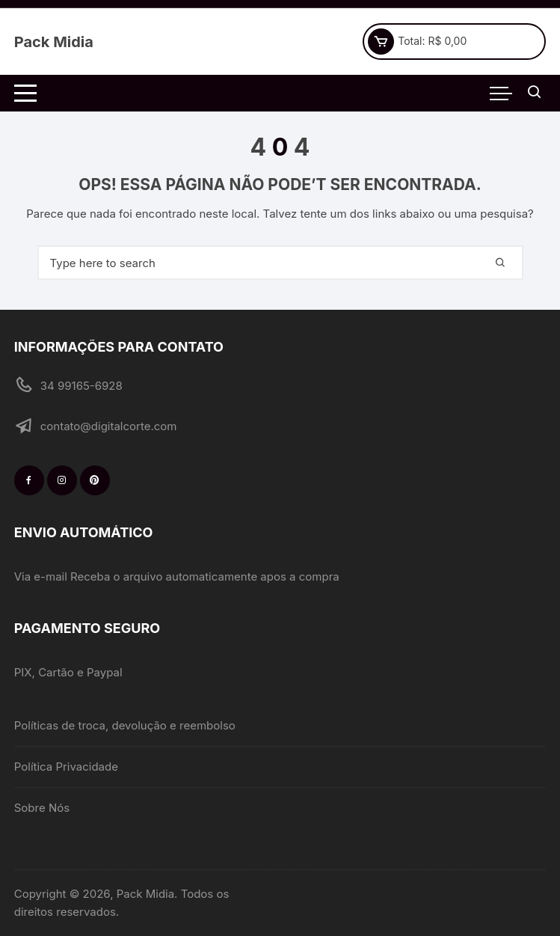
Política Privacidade (66, 767)
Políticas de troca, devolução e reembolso (125, 725)
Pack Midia (54, 42)
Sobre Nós (42, 808)
